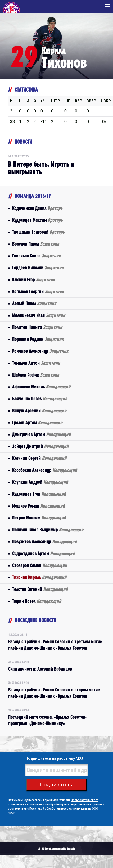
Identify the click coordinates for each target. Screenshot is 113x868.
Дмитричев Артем (41, 434)
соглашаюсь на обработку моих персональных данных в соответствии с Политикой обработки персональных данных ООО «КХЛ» (56, 809)
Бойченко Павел (40, 399)
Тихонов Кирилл (39, 577)
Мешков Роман (39, 506)
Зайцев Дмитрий (40, 446)
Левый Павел (34, 303)
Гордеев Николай (38, 268)
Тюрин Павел (37, 601)
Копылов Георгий (38, 291)
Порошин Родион (38, 339)
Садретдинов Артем (43, 553)
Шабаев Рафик (36, 375)
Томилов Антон (36, 363)
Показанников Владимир (48, 530)
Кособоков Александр (45, 470)
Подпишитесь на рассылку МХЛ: (55, 758)
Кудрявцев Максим (37, 220)
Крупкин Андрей (40, 482)
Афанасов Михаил (41, 387)
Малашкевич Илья (39, 315)
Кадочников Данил (37, 208)
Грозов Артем (37, 422)
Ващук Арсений (39, 411)
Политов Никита (37, 327)
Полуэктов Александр (44, 542)
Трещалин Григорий (38, 232)
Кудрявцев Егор (39, 494)
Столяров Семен (40, 565)
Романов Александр (40, 351)
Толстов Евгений (40, 589)
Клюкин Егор (33, 280)
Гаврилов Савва (36, 256)
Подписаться (57, 785)
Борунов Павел (36, 244)
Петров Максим (39, 518)
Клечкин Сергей (39, 458)
